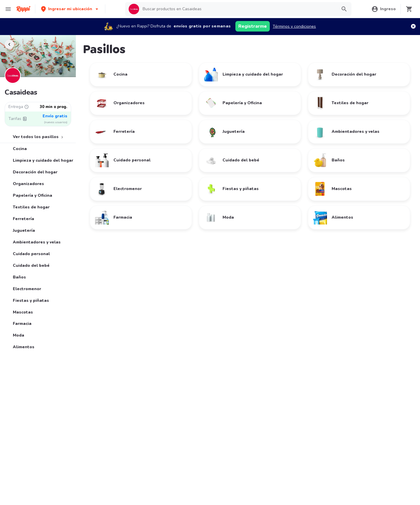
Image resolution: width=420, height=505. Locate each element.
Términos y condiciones (294, 26)
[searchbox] (238, 9)
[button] (70, 9)
